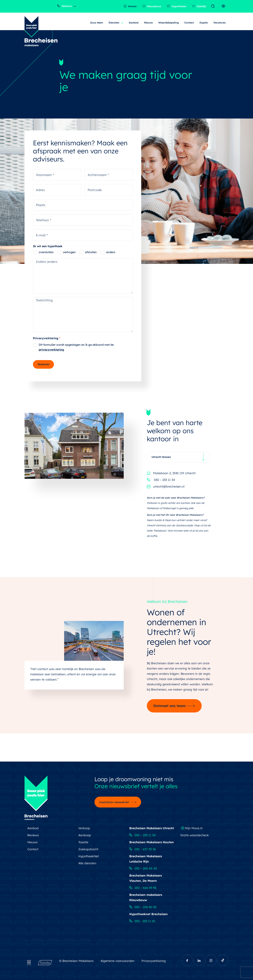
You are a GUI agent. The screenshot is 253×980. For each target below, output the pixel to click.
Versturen (43, 364)
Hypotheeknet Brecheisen (148, 914)
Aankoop (85, 835)
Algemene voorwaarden (118, 961)
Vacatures (220, 23)
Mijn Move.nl (191, 828)
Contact (189, 23)
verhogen (69, 252)
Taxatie (83, 842)
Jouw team (97, 23)
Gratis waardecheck (194, 835)
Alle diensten (87, 863)
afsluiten (91, 252)
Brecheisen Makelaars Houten (152, 842)
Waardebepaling (169, 23)
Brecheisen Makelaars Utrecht (152, 828)
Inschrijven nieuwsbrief (114, 802)
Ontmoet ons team (170, 706)
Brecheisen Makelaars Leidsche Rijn (146, 859)
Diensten (114, 23)
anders (111, 252)
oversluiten (46, 252)
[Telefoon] (83, 220)
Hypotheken (177, 6)
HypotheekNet (89, 856)
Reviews (33, 835)
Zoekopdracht (88, 849)
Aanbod (134, 23)
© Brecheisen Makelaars (76, 961)
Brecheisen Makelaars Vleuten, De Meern (146, 878)
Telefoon (65, 6)
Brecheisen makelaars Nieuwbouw (146, 897)
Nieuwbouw (152, 6)
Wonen (130, 6)
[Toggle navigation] (214, 6)
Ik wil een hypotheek (48, 246)
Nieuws (148, 23)
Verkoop (84, 828)
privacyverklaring (51, 350)
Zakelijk (199, 6)
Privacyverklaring (47, 338)
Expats (204, 23)
